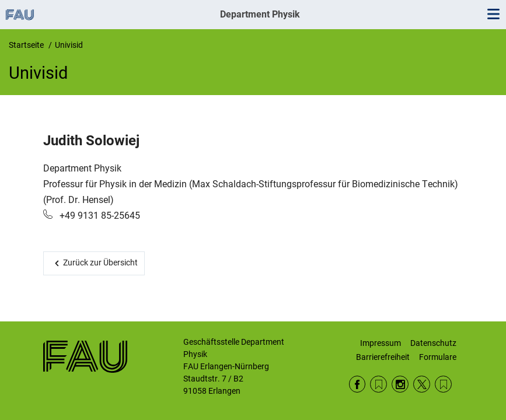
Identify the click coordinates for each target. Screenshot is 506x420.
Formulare (438, 357)
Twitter (422, 384)
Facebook (357, 384)
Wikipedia (443, 384)
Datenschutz (433, 343)
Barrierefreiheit (383, 357)
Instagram (400, 384)
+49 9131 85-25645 (99, 216)
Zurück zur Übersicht (100, 262)
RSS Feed (378, 384)
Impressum (381, 343)
